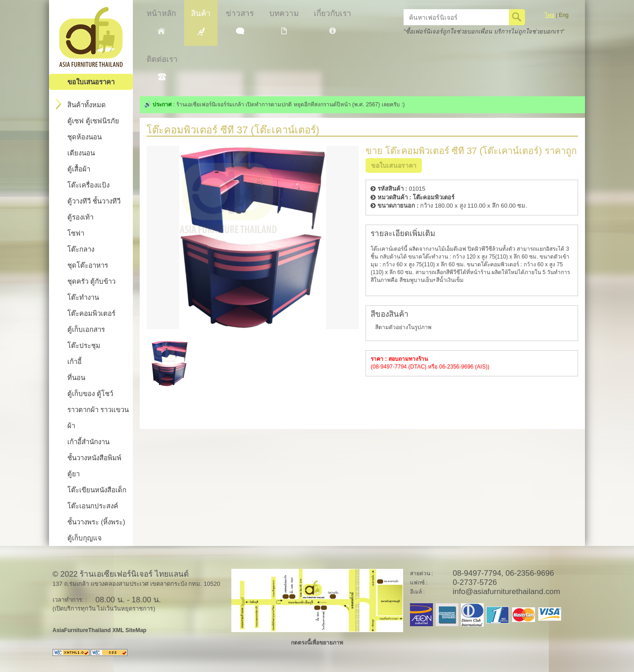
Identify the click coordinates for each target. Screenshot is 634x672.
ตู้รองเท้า (80, 217)
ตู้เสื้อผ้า (79, 169)
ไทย (549, 15)
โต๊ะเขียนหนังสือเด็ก (97, 490)
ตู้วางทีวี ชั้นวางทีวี (94, 201)
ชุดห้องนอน (85, 137)
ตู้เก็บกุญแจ (85, 538)
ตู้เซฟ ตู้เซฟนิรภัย (93, 121)
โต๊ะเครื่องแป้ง (88, 185)
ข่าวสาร (240, 22)
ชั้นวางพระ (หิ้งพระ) (96, 522)
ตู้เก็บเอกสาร (86, 329)
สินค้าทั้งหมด (81, 104)
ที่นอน (76, 377)
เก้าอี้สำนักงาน (88, 442)
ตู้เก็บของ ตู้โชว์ (90, 394)
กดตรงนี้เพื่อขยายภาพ (317, 643)
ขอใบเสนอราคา (91, 82)
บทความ (284, 22)
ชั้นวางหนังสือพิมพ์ (94, 458)
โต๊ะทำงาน (83, 297)
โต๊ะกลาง (81, 249)
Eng (564, 15)
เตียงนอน (81, 153)
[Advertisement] (473, 406)
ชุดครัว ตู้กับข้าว (91, 281)
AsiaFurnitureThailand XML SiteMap (100, 630)
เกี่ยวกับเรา (333, 22)
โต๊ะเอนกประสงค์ (93, 506)
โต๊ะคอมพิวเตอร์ (91, 313)
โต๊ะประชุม (84, 345)
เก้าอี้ (74, 361)
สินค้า (201, 22)
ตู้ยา (74, 474)
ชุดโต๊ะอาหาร (88, 265)
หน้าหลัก (161, 22)
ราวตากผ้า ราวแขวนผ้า (98, 418)
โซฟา (76, 233)
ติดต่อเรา (162, 68)
